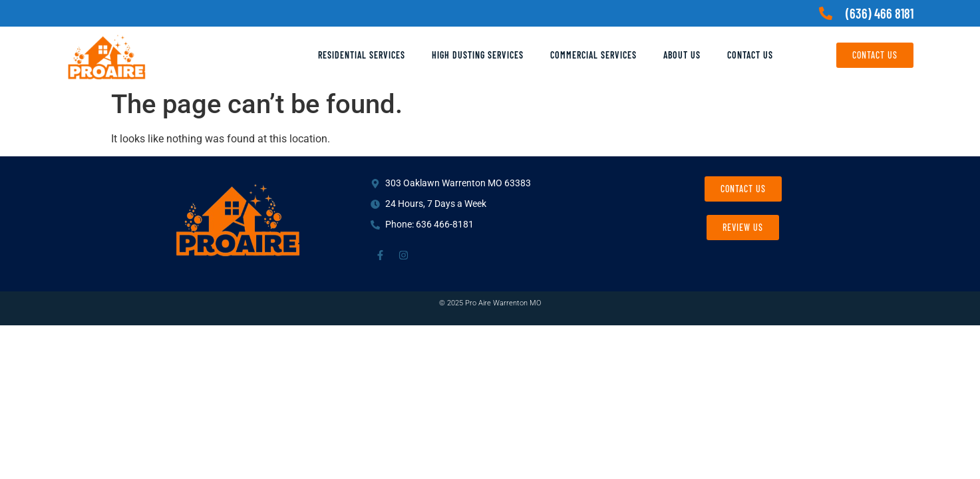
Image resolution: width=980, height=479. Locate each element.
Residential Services (362, 55)
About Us (682, 55)
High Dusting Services (478, 55)
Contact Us (750, 55)
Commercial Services (593, 55)
